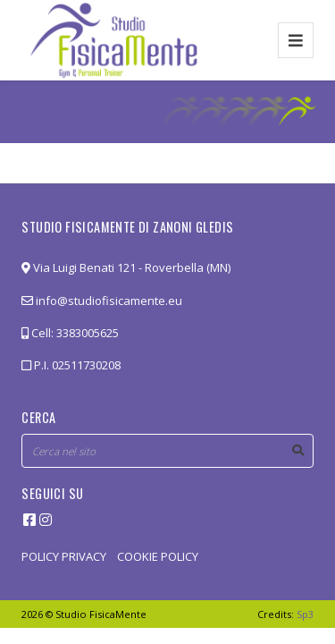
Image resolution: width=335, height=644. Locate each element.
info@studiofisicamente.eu (102, 301)
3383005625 (88, 333)
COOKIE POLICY (158, 556)
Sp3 (305, 614)
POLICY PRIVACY (64, 556)
